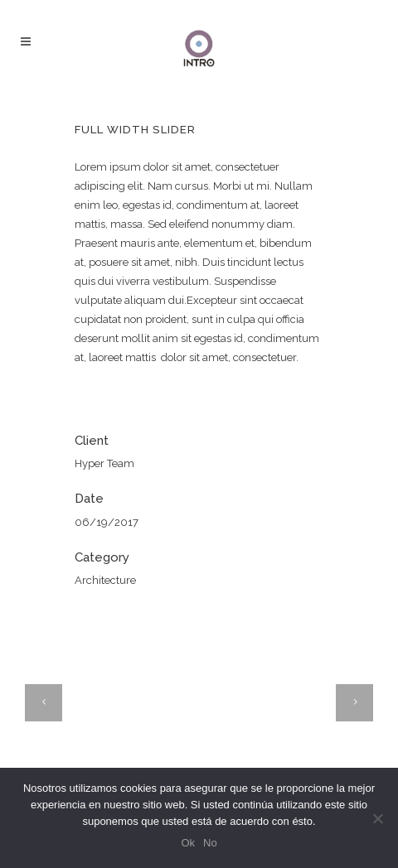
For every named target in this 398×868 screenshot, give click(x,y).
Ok (188, 843)
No (210, 843)
